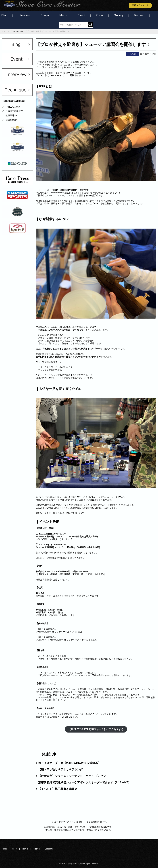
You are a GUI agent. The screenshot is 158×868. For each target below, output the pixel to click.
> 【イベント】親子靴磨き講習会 (56, 789)
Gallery (119, 15)
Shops (45, 15)
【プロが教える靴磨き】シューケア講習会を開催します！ (93, 44)
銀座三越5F (11, 115)
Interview (24, 15)
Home (4, 849)
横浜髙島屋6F (12, 120)
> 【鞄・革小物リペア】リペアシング (59, 770)
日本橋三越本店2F (14, 111)
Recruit (37, 849)
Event (81, 15)
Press (99, 15)
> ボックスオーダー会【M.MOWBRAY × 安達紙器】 (68, 763)
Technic (139, 15)
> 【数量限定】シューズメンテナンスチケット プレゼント (72, 776)
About (15, 849)
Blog (4, 15)
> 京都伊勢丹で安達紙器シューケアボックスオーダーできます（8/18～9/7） (83, 782)
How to (25, 849)
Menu (63, 15)
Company (49, 849)
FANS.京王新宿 (13, 107)
